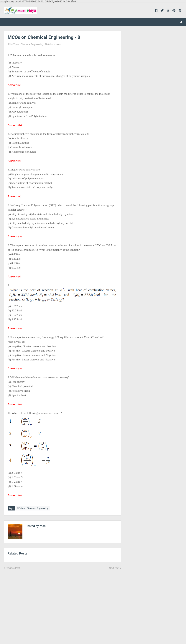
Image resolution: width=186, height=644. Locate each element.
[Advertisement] (62, 604)
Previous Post (13, 568)
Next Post (114, 568)
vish (43, 526)
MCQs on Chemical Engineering (27, 44)
